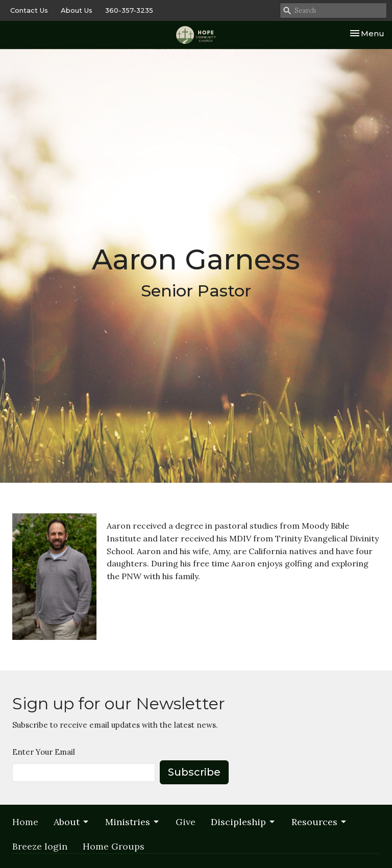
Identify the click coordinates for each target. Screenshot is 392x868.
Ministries (133, 822)
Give (186, 822)
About (72, 822)
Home (25, 822)
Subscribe (194, 772)
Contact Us (29, 10)
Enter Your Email (44, 752)
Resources (320, 822)
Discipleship (243, 822)
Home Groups (114, 846)
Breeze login (40, 846)
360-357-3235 (129, 10)
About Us (77, 10)
